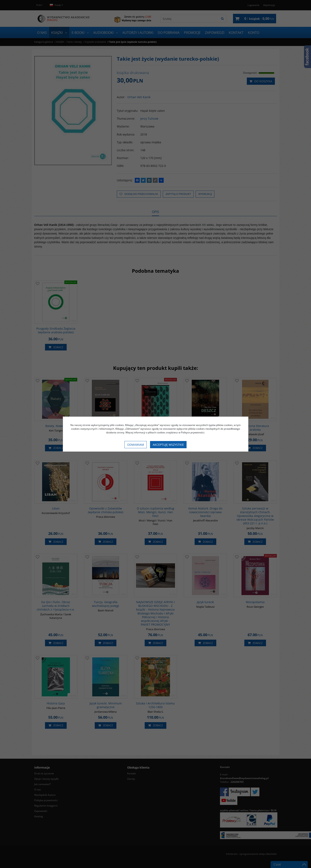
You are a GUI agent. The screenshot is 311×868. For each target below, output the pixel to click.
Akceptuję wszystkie (168, 445)
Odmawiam (136, 445)
